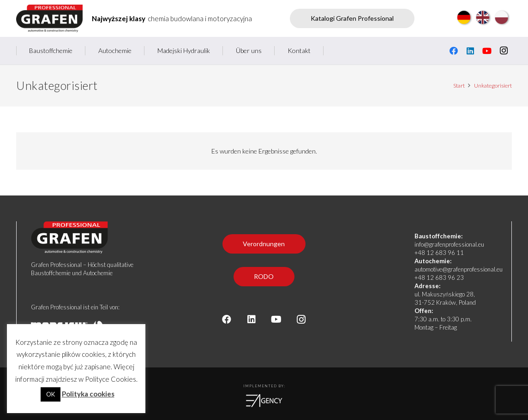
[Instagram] (504, 51)
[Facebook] (454, 51)
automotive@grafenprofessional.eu (459, 269)
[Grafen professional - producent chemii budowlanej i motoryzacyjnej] (49, 18)
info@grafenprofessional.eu (449, 244)
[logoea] (264, 401)
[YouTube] (487, 51)
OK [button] (51, 394)
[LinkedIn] (470, 51)
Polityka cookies (88, 394)
